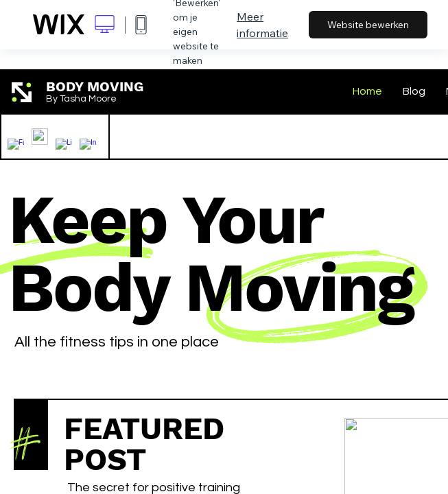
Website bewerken (368, 25)
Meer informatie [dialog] (262, 25)
